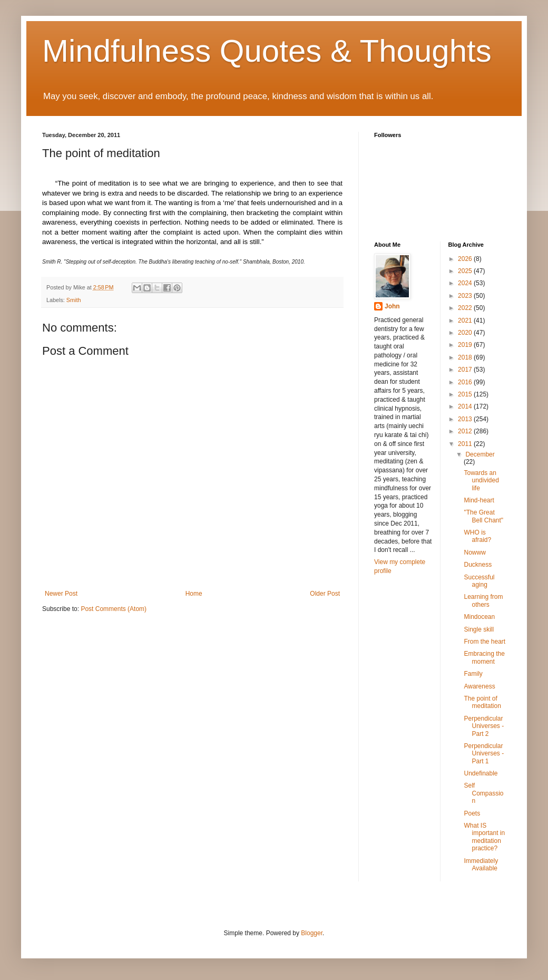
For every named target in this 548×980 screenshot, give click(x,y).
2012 (466, 431)
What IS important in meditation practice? (484, 837)
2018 (466, 357)
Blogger (312, 933)
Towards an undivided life (481, 481)
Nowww (474, 552)
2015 (466, 394)
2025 (466, 271)
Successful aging (479, 581)
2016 (466, 382)
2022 (466, 308)
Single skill (479, 629)
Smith (74, 300)
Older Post (325, 594)
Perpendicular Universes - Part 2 (484, 726)
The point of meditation (482, 702)
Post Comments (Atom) (114, 609)
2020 (466, 333)
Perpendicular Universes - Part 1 (484, 754)
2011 (466, 444)
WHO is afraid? (477, 536)
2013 (466, 419)
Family (473, 674)
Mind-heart (479, 500)
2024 (466, 283)
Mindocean (479, 617)
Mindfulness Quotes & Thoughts (267, 51)
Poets (472, 813)
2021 (466, 321)
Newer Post (61, 594)
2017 (466, 370)
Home (194, 594)
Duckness (478, 565)
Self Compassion (483, 793)
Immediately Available (481, 865)
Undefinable (481, 773)
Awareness (479, 686)
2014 (466, 406)
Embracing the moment (484, 657)
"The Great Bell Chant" (483, 516)
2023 (466, 296)
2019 (466, 345)
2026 (466, 259)
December (480, 454)
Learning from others (483, 600)
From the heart (485, 642)
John (392, 306)
